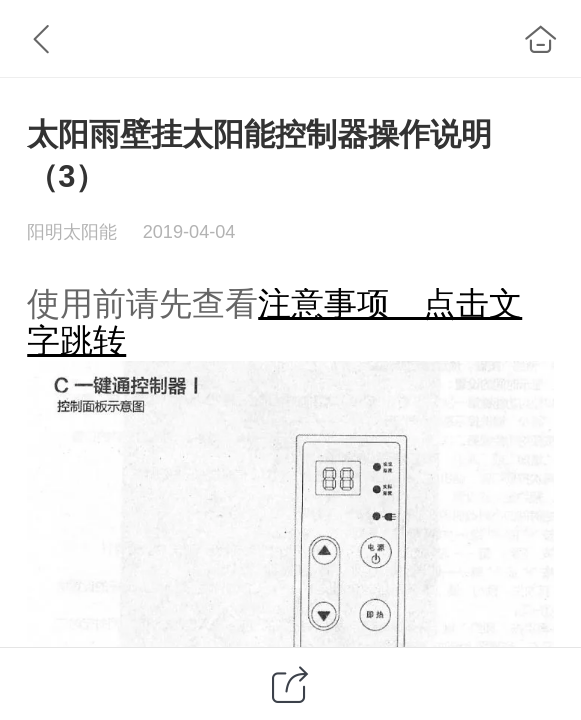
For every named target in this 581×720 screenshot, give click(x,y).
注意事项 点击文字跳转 (274, 322)
